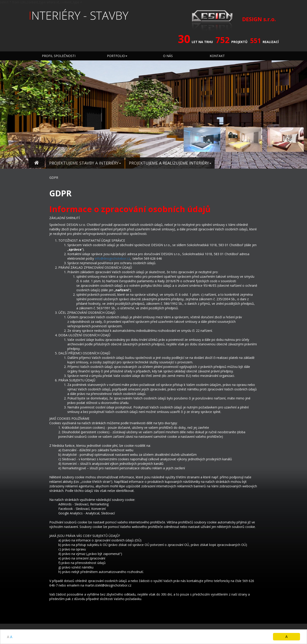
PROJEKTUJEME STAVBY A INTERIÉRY (85, 163)
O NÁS (168, 56)
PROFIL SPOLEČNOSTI (59, 56)
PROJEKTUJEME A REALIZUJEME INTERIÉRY (170, 163)
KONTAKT (217, 56)
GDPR (54, 178)
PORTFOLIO (117, 56)
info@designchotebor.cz (112, 258)
